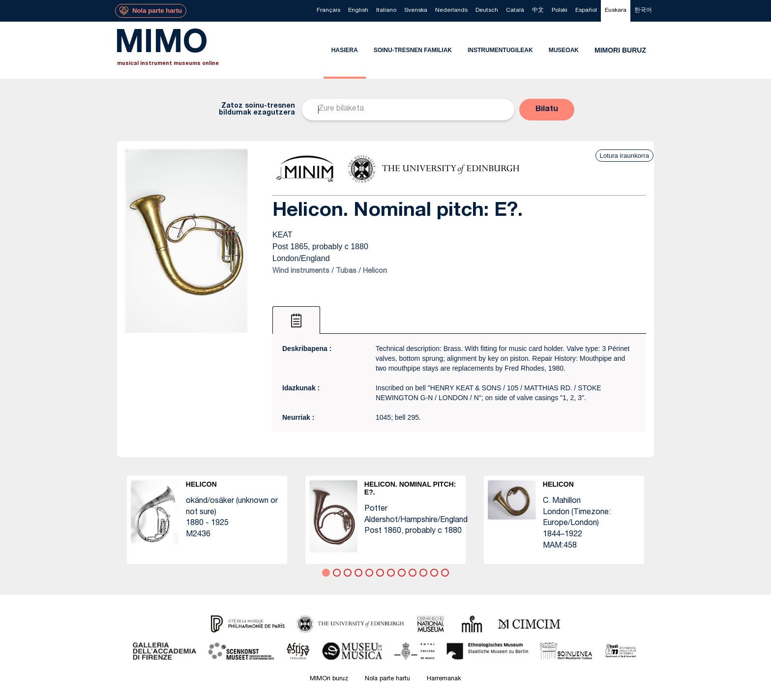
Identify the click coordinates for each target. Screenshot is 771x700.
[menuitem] (328, 11)
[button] (547, 110)
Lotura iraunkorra (624, 156)
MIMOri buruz (329, 679)
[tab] (296, 320)
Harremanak (444, 679)
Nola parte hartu (387, 679)
